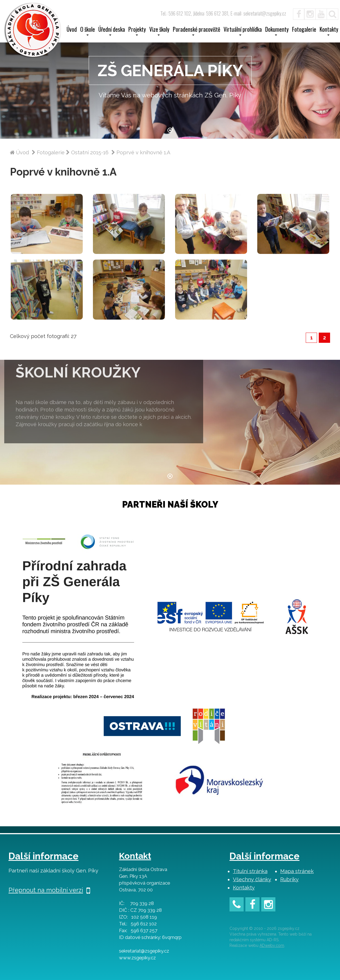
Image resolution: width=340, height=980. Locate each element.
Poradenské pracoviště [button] (196, 31)
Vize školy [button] (159, 31)
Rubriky (289, 879)
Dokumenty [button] (277, 31)
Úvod (72, 30)
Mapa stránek (297, 871)
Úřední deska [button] (112, 31)
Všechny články (252, 879)
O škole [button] (88, 31)
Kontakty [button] (329, 31)
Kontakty (244, 888)
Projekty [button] (137, 31)
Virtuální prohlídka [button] (243, 31)
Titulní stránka (250, 871)
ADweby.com (272, 945)
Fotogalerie (304, 30)
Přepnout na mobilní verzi (49, 890)
